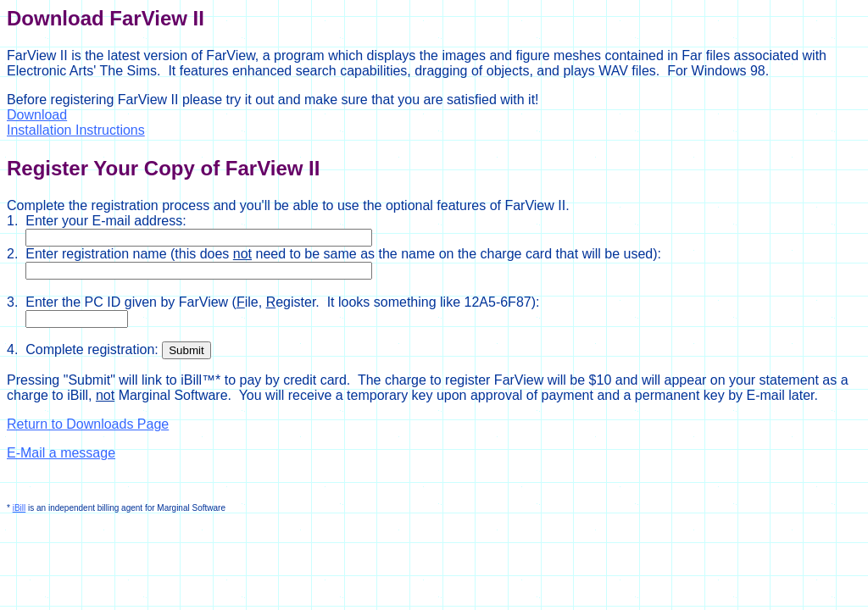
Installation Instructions (76, 130)
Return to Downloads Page (88, 424)
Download (37, 115)
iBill (19, 508)
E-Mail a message (61, 453)
